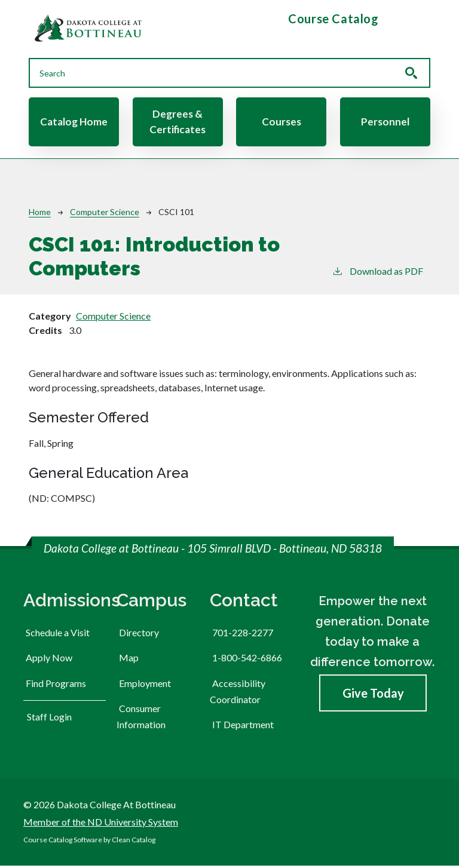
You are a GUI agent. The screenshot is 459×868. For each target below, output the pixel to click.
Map (129, 660)
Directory (139, 635)
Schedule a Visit (58, 635)
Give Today (373, 695)
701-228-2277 (243, 635)
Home (40, 214)
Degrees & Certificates (178, 122)
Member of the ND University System (101, 823)
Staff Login (49, 718)
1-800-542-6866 (247, 660)
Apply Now (49, 660)
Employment (145, 685)
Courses (281, 123)
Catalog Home (74, 123)
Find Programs (56, 685)
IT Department (243, 726)
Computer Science (105, 214)
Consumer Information (141, 718)
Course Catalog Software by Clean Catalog (89, 842)
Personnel (385, 123)
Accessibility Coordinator (238, 693)
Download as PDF (377, 273)
